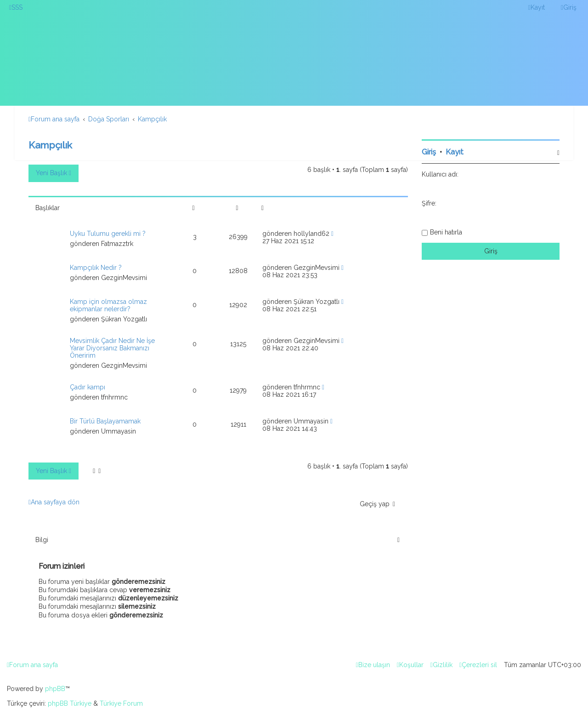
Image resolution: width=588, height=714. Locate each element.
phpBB (55, 689)
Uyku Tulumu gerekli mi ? (108, 234)
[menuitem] (16, 7)
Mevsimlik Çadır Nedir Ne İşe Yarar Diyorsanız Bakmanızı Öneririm (112, 348)
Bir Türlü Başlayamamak (105, 421)
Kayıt (455, 152)
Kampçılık (50, 145)
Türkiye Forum (121, 703)
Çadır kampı (88, 387)
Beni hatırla (446, 232)
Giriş (429, 152)
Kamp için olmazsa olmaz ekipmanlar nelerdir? (108, 305)
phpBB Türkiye (70, 703)
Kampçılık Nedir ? (96, 268)
